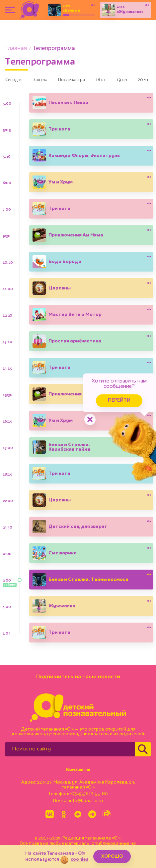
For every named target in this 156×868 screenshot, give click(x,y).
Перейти (103, 393)
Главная (16, 49)
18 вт (119, 82)
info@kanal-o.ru (86, 803)
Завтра (48, 82)
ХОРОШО (112, 856)
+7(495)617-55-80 (89, 796)
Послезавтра (84, 82)
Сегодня (16, 82)
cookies (79, 859)
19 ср (145, 82)
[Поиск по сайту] (70, 752)
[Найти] (143, 752)
